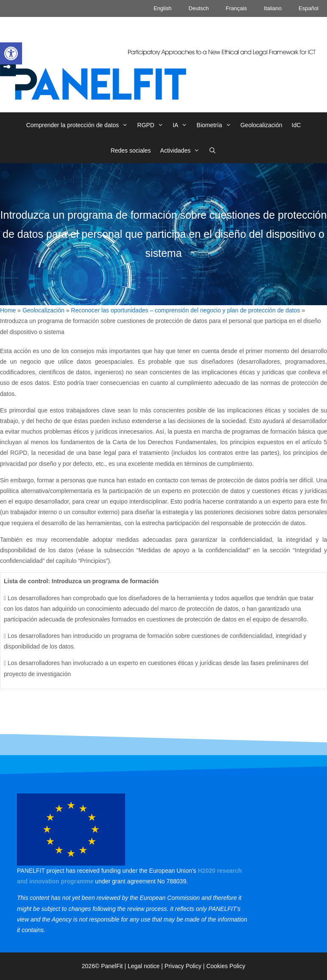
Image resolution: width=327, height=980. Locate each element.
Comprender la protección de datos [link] (80, 125)
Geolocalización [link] (261, 125)
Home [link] (8, 310)
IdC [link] (296, 125)
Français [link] (236, 8)
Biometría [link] (216, 125)
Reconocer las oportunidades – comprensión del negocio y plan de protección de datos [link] (185, 310)
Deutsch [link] (199, 8)
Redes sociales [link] (131, 150)
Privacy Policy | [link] (186, 966)
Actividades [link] (182, 150)
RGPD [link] (153, 125)
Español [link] (309, 8)
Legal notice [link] (144, 966)
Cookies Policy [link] (226, 966)
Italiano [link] (273, 8)
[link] (11, 53)
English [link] (163, 8)
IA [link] (182, 125)
